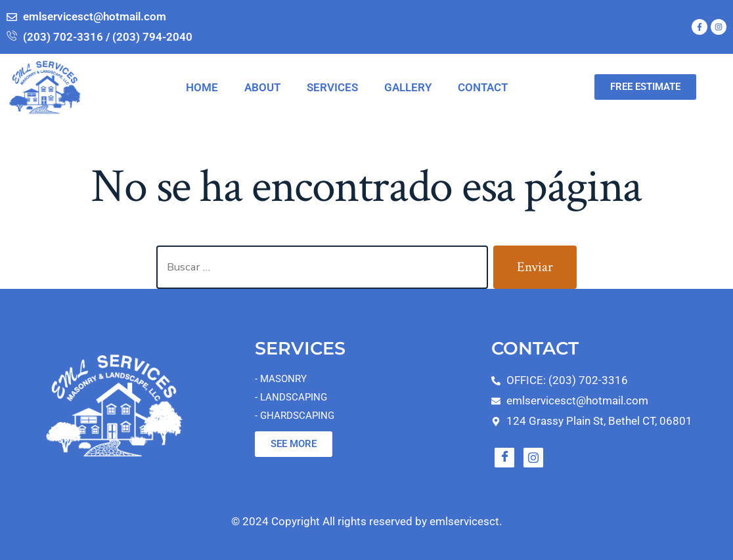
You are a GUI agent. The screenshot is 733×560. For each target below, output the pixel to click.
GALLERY (408, 87)
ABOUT (262, 87)
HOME (202, 87)
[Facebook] (504, 458)
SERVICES (332, 87)
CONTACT (483, 87)
